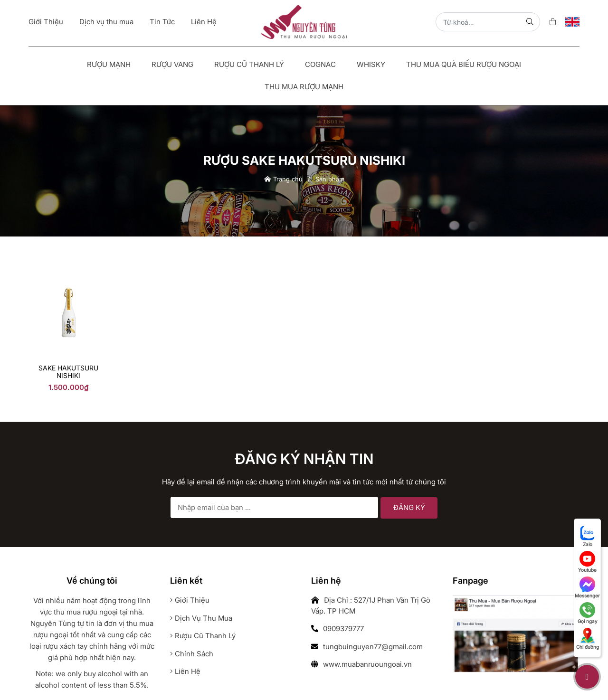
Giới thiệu (190, 600)
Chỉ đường (588, 639)
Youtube (587, 562)
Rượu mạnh (109, 64)
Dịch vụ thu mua (106, 22)
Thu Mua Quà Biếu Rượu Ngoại (464, 64)
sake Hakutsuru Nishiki (68, 372)
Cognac (320, 64)
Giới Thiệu (46, 22)
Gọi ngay (588, 613)
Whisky (371, 64)
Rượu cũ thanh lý (203, 636)
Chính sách (192, 654)
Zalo (588, 536)
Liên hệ (185, 671)
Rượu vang (172, 64)
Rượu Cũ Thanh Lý (249, 64)
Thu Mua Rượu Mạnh (304, 87)
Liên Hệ (204, 22)
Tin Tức (162, 22)
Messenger (587, 587)
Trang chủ (283, 179)
